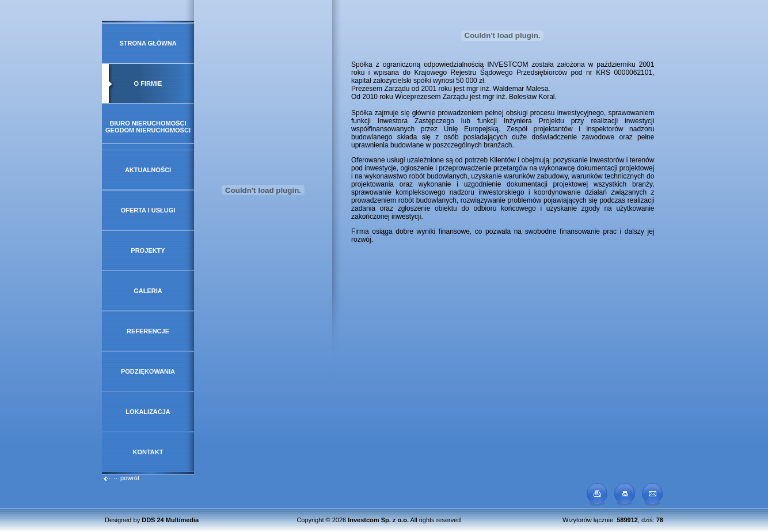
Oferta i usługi (148, 210)
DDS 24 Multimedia (170, 520)
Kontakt (148, 452)
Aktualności (148, 170)
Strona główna (148, 43)
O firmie (148, 83)
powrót (121, 478)
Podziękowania (148, 371)
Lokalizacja (148, 412)
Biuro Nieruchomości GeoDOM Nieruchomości (148, 127)
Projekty (148, 250)
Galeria (148, 291)
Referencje (148, 331)
